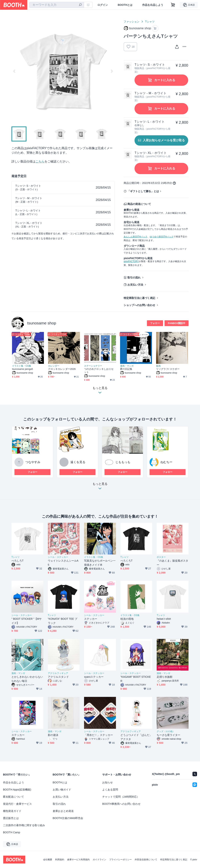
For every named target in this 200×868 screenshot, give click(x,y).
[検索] (80, 5)
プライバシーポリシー (120, 860)
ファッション (132, 22)
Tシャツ (150, 22)
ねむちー (166, 462)
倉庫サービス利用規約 (78, 860)
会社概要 (48, 860)
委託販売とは (11, 818)
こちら (40, 161)
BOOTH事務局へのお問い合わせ (121, 804)
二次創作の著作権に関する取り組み (24, 825)
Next (112, 71)
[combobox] (57, 5)
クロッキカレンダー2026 (62, 369)
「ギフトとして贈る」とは (143, 191)
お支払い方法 (135, 285)
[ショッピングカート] (173, 5)
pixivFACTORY (131, 261)
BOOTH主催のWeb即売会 (68, 818)
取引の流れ (134, 278)
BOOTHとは (125, 5)
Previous (14, 71)
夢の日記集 (126, 369)
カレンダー (54, 366)
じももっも (123, 462)
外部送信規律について (146, 860)
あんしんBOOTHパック (136, 237)
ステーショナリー (93, 366)
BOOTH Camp (12, 832)
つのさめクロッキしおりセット (99, 371)
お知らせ (108, 782)
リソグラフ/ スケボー (168, 369)
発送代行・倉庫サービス (17, 804)
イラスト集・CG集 (22, 366)
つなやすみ (33, 462)
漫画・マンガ (127, 366)
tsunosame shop (42, 323)
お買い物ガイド (62, 790)
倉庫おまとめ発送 (63, 811)
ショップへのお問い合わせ (139, 305)
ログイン (103, 5)
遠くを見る (78, 462)
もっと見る (100, 487)
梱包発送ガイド (12, 811)
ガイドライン (99, 860)
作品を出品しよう (153, 5)
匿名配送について (14, 797)
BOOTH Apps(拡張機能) (17, 790)
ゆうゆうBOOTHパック (162, 237)
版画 (158, 366)
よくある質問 (110, 790)
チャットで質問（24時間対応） (121, 797)
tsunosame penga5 (23, 369)
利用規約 (60, 860)
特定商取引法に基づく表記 (139, 298)
